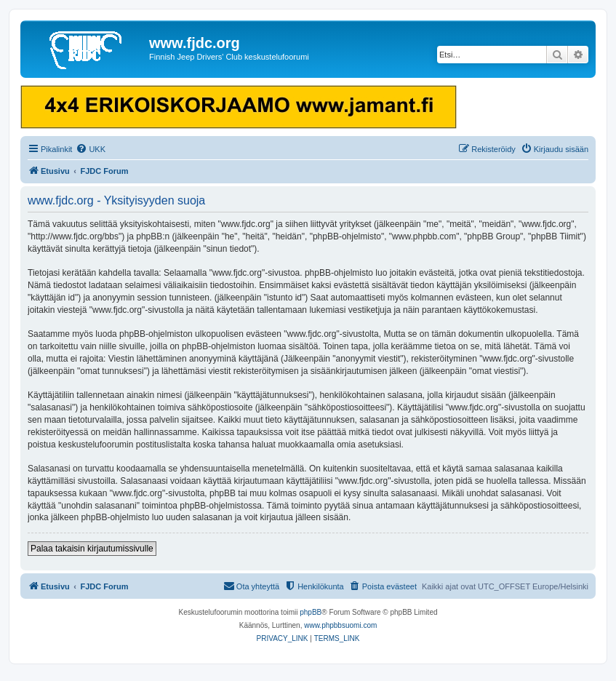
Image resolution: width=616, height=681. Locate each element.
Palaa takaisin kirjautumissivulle (92, 549)
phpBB (311, 612)
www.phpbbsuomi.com (340, 625)
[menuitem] (91, 149)
